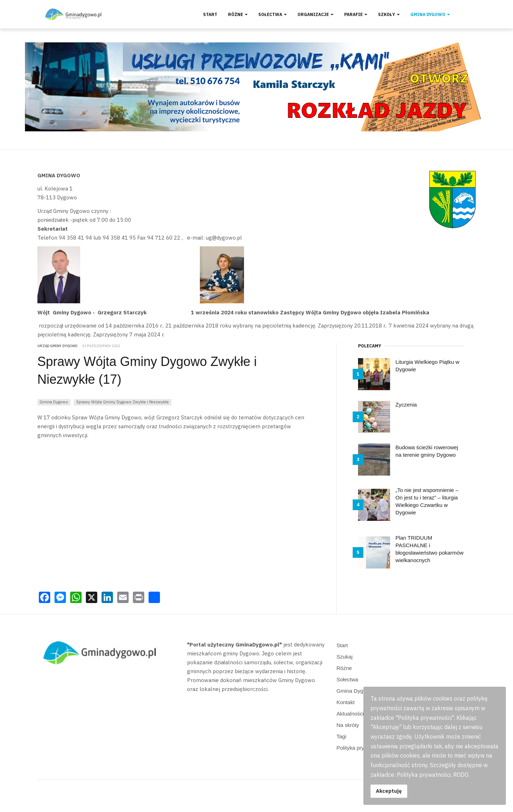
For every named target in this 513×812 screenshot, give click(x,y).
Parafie (356, 14)
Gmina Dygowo (430, 14)
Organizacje (315, 14)
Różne (238, 14)
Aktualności (350, 714)
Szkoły (389, 14)
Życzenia (406, 405)
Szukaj (345, 657)
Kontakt (346, 702)
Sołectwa (273, 14)
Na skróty (348, 725)
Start (210, 14)
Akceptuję (389, 791)
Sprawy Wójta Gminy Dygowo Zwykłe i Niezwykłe (123, 402)
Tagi (342, 736)
